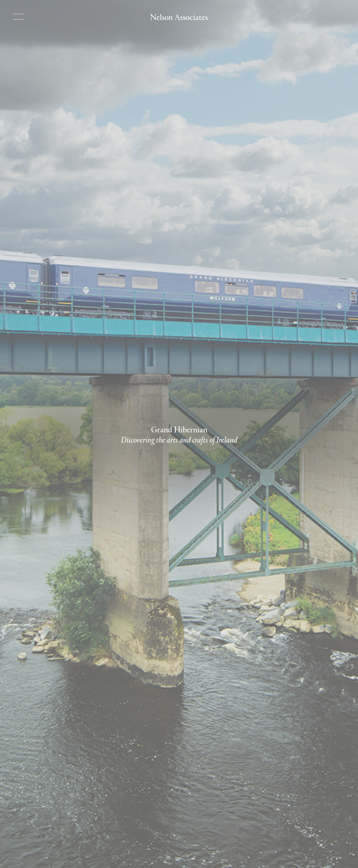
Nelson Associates (179, 16)
